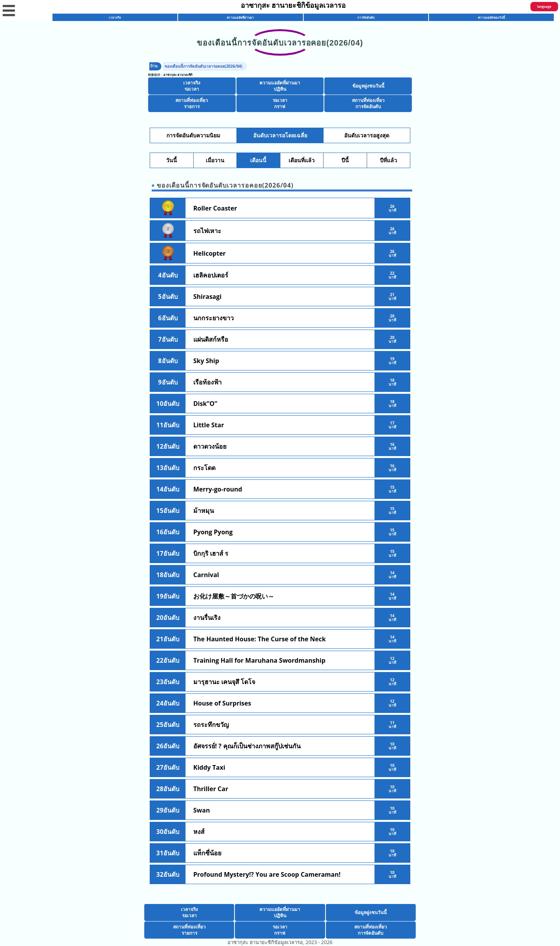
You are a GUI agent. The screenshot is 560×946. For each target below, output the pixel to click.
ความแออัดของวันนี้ (491, 17)
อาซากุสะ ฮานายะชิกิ (178, 75)
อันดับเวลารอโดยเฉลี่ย (280, 135)
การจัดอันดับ (366, 17)
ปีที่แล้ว (388, 160)
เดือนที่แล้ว (302, 160)
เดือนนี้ (258, 160)
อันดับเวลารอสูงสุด (367, 135)
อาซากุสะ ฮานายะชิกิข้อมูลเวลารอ (293, 5)
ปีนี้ (345, 160)
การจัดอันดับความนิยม (193, 135)
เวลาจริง (115, 17)
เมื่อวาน (215, 160)
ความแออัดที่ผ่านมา (240, 17)
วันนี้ (171, 160)
